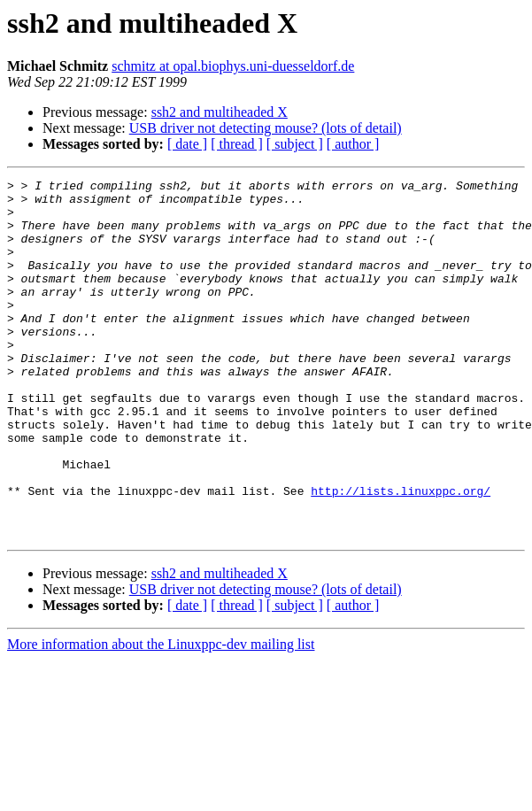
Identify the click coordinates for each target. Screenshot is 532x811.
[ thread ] (237, 144)
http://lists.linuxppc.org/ (401, 554)
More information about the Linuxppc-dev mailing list (161, 716)
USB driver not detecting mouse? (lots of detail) (266, 128)
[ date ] (187, 144)
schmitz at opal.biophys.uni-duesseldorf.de (233, 66)
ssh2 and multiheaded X (220, 112)
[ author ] (353, 144)
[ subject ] (295, 144)
